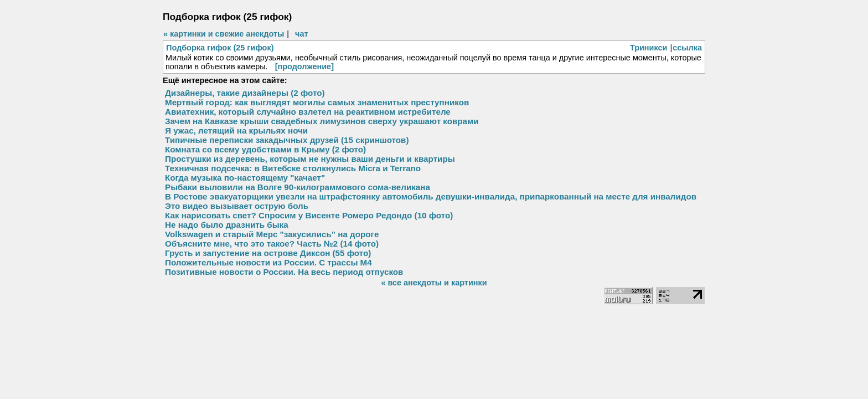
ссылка (687, 48)
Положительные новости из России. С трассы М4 (268, 262)
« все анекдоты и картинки (434, 283)
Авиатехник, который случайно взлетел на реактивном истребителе (308, 112)
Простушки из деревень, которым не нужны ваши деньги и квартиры (310, 159)
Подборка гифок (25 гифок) (220, 48)
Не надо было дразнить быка (227, 225)
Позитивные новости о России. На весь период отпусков (284, 272)
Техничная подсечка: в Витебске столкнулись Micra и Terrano (293, 168)
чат (301, 34)
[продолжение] (304, 66)
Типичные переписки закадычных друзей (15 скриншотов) (287, 140)
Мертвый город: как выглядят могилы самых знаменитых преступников (317, 102)
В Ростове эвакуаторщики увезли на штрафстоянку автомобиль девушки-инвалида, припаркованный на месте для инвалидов (431, 196)
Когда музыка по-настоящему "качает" (245, 178)
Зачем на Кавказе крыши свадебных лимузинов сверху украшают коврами (322, 121)
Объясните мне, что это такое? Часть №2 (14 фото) (272, 244)
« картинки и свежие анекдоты (224, 34)
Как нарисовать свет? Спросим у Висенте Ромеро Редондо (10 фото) (309, 215)
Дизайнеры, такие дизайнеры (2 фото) (245, 93)
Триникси (649, 48)
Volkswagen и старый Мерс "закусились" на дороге (272, 234)
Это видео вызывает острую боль (237, 206)
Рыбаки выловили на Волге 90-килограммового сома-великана (298, 187)
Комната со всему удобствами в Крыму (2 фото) (265, 149)
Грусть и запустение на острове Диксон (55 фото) (268, 253)
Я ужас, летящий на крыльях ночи (236, 131)
